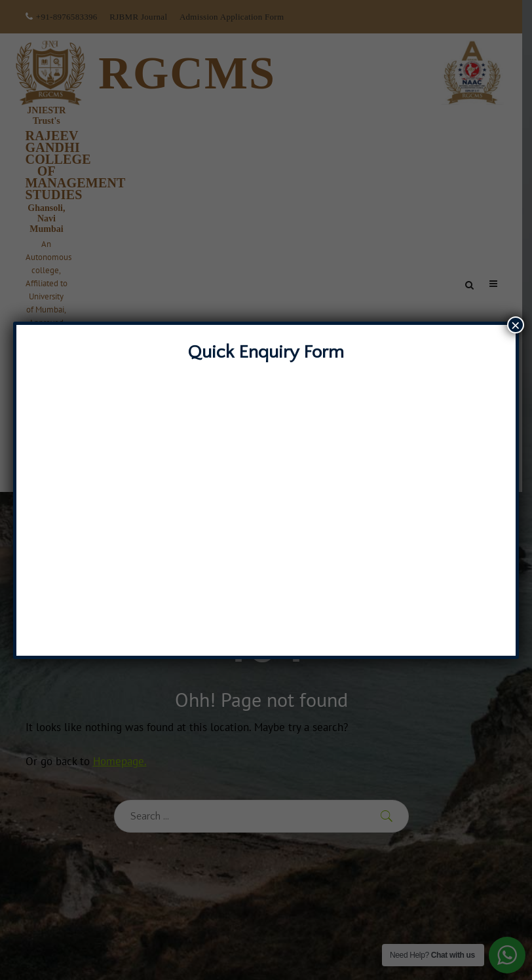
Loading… (266, 503)
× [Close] (516, 325)
